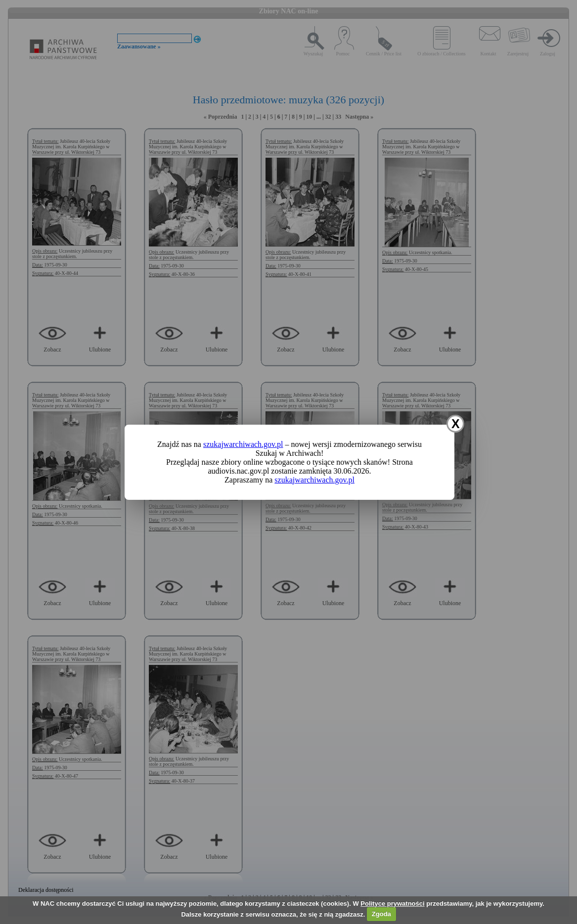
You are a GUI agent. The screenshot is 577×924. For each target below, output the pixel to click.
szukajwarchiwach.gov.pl (243, 444)
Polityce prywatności (392, 903)
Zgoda (381, 914)
